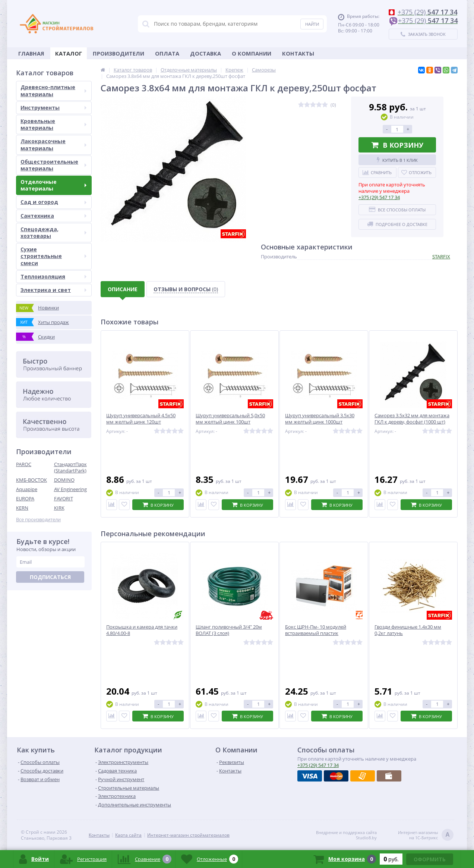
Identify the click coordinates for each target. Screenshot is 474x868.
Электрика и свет (53, 290)
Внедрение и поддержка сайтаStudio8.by (346, 835)
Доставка (206, 53)
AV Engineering (70, 489)
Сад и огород (53, 202)
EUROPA (25, 499)
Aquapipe (27, 489)
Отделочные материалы (53, 185)
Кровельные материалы (53, 124)
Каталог (69, 53)
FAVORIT (64, 499)
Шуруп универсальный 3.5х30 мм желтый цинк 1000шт (320, 419)
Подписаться (50, 577)
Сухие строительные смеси (53, 256)
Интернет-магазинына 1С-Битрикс (426, 835)
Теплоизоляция (53, 276)
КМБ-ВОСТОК (31, 480)
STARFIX (441, 257)
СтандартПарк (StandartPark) (70, 467)
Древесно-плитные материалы (53, 90)
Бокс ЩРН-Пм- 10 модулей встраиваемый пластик (316, 630)
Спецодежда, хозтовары (53, 232)
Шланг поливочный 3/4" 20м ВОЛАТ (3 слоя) (229, 630)
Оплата (167, 53)
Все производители (38, 520)
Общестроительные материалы (53, 165)
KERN (22, 508)
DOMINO (64, 480)
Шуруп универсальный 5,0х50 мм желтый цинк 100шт (230, 419)
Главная (31, 53)
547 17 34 (379, 197)
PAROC (24, 464)
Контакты (298, 53)
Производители (118, 53)
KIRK (59, 508)
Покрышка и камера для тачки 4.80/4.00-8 (142, 630)
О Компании (252, 53)
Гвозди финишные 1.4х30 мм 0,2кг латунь (408, 630)
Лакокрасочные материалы (53, 144)
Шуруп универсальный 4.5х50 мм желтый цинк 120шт (141, 419)
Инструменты (53, 108)
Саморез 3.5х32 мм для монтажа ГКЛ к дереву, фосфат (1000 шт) (412, 419)
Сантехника (53, 216)
